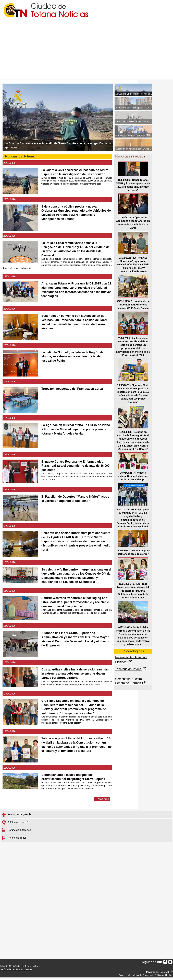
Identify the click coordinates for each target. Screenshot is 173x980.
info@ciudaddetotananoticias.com (16, 972)
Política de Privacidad (142, 978)
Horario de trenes (14, 840)
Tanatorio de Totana (131, 669)
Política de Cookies (164, 978)
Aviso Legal (124, 978)
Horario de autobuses (16, 833)
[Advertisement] (86, 55)
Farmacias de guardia (16, 817)
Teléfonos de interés (16, 825)
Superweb (165, 975)
